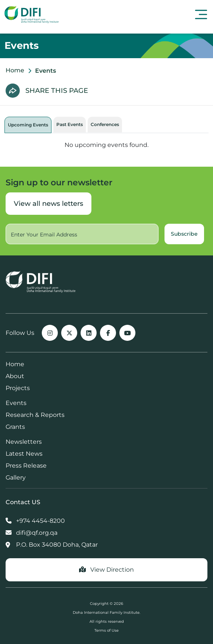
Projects (18, 388)
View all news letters (48, 204)
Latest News (24, 454)
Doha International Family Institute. (106, 612)
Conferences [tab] (105, 124)
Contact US (23, 502)
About (15, 376)
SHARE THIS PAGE (57, 91)
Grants (15, 427)
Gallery (16, 477)
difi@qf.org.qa (32, 533)
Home (15, 70)
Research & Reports (35, 415)
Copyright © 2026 (106, 604)
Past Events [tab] (70, 124)
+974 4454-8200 (35, 521)
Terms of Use (106, 630)
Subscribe (184, 234)
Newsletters (24, 442)
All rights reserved (107, 621)
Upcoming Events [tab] (28, 125)
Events (16, 403)
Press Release (26, 466)
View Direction (106, 570)
